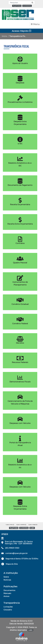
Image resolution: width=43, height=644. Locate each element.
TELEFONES (17, 6)
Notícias (7, 580)
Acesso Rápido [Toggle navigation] (21, 31)
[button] (32, 3)
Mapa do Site (12, 564)
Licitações (8, 607)
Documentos (9, 590)
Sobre (6, 577)
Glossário (8, 610)
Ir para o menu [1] (10, 525)
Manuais (7, 593)
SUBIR (32, 528)
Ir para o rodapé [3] (33, 525)
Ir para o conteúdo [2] (21, 525)
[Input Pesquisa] (20, 3)
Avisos (6, 596)
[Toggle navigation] (35, 24)
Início (4, 36)
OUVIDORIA (27, 6)
